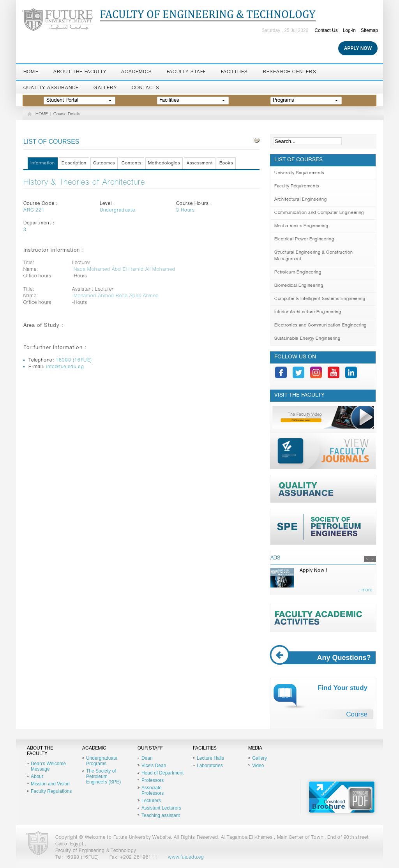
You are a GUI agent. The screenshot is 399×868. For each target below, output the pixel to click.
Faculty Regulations (51, 791)
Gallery (105, 88)
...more (365, 590)
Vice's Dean (154, 766)
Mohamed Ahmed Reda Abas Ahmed (116, 296)
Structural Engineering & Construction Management (313, 256)
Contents (132, 163)
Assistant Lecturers (161, 808)
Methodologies (164, 163)
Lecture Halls (210, 758)
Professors (153, 780)
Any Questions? (323, 658)
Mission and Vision (50, 784)
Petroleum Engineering (298, 273)
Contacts (146, 88)
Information (43, 163)
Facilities (235, 72)
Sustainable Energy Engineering (307, 339)
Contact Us (326, 30)
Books (226, 163)
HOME (42, 114)
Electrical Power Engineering (304, 239)
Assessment (200, 163)
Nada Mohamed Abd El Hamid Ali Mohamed (124, 270)
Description (74, 163)
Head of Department (162, 773)
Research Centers (290, 72)
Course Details (67, 114)
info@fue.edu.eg (65, 367)
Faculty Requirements (297, 186)
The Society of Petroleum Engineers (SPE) (103, 776)
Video (258, 766)
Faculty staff (186, 72)
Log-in (349, 30)
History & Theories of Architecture (84, 183)
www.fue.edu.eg (186, 857)
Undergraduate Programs (102, 761)
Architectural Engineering (301, 200)
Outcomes (104, 163)
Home (31, 72)
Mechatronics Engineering (301, 226)
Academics (137, 72)
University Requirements (299, 173)
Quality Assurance (51, 88)
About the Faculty (80, 72)
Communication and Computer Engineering (319, 213)
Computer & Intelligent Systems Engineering (320, 299)
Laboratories (210, 766)
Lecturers (151, 801)
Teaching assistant (161, 815)
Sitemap (369, 30)
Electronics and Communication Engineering (320, 325)
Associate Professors (153, 790)
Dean (147, 758)
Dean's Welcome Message (48, 766)
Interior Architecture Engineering (308, 312)
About (37, 776)
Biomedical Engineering (299, 286)
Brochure (342, 797)
